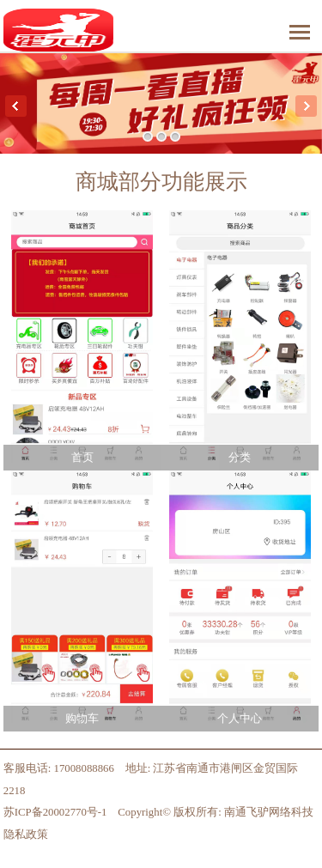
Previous (16, 106)
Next (306, 106)
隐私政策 (26, 835)
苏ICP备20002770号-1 (55, 812)
